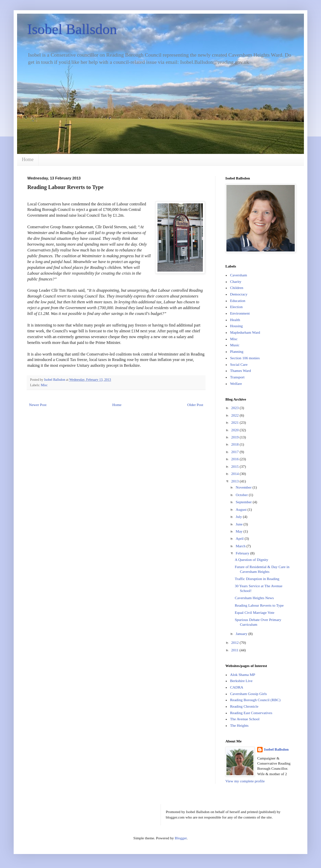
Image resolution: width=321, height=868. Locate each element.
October (242, 495)
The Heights (239, 725)
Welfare (236, 384)
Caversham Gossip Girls (249, 694)
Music (235, 345)
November (244, 487)
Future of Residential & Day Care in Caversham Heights (262, 569)
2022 (235, 415)
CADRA (237, 687)
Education (238, 301)
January (242, 634)
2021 (235, 422)
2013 (235, 481)
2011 (235, 650)
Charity (236, 281)
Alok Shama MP (243, 675)
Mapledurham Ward (245, 332)
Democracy (239, 294)
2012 (235, 642)
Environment (240, 313)
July (239, 517)
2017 (235, 452)
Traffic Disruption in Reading (257, 579)
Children (237, 288)
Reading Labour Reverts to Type (259, 605)
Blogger (181, 838)
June (240, 524)
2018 (235, 444)
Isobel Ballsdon (72, 29)
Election (236, 307)
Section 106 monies (245, 358)
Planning (237, 351)
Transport (237, 377)
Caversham (239, 275)
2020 (235, 430)
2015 (235, 466)
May (240, 531)
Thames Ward (241, 371)
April (240, 538)
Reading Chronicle (244, 706)
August (242, 509)
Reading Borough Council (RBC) (255, 700)
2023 (235, 408)
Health (235, 320)
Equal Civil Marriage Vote (254, 612)
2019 (235, 437)
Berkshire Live (241, 681)
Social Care (239, 364)
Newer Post (38, 405)
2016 (235, 459)
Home (28, 160)
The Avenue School (245, 719)
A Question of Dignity (251, 560)
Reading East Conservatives (251, 713)
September (244, 502)
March (241, 546)
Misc (44, 385)
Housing (236, 326)
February (243, 553)
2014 (235, 474)
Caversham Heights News (254, 598)
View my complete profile (245, 781)
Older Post (195, 405)
